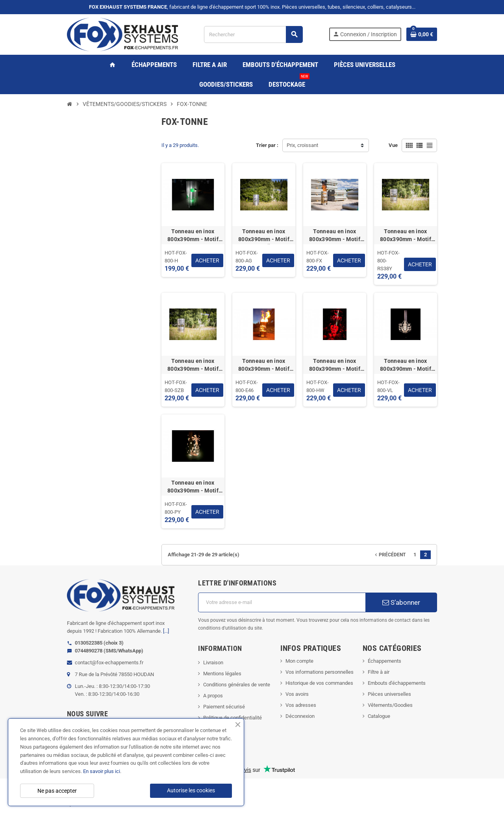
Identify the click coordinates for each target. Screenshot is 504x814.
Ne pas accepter (57, 791)
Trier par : (267, 145)
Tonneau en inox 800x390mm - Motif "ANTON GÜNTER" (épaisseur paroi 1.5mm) (264, 236)
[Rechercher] (253, 34)
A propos (213, 696)
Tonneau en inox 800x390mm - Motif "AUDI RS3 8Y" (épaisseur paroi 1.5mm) (406, 236)
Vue (393, 145)
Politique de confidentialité (233, 718)
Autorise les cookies (191, 790)
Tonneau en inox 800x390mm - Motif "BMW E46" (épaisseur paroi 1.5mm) (264, 365)
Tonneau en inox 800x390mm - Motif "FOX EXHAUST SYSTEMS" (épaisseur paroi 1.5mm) (334, 236)
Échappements (384, 661)
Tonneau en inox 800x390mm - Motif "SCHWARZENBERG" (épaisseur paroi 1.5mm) (193, 365)
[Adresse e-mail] (282, 602)
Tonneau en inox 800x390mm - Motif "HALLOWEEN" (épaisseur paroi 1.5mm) (335, 365)
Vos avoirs (297, 694)
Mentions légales (222, 674)
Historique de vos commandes (319, 683)
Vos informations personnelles (320, 672)
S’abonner (401, 602)
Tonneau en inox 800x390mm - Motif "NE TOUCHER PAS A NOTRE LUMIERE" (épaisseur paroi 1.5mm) (406, 365)
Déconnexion (300, 716)
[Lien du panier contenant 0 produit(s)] (422, 34)
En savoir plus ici (102, 771)
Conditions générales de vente (237, 685)
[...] (166, 631)
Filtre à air (379, 672)
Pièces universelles (389, 694)
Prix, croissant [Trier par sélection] (302, 145)
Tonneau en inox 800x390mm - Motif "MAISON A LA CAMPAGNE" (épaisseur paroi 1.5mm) (193, 236)
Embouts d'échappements (397, 683)
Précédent (389, 555)
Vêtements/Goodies (390, 705)
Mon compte (299, 661)
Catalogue (379, 716)
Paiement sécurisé (224, 707)
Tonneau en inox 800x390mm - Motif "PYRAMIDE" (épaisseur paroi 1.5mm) (193, 487)
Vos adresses (301, 705)
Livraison (213, 663)
